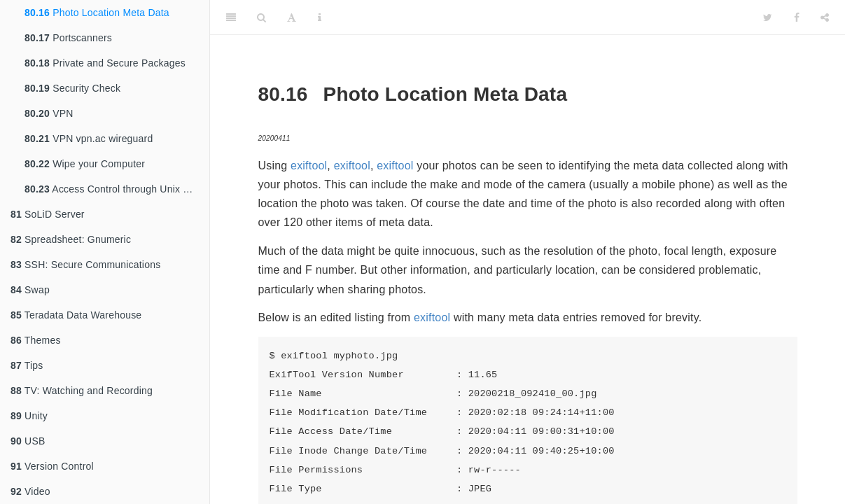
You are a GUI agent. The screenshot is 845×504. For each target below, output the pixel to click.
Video (30, 491)
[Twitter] (768, 17)
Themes (36, 340)
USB (28, 441)
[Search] (261, 17)
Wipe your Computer (85, 164)
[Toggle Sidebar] (231, 17)
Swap (30, 290)
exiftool (309, 166)
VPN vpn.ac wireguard (89, 139)
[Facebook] (797, 17)
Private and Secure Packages (105, 63)
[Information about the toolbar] (320, 17)
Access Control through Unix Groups (117, 189)
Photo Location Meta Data (97, 13)
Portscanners (68, 38)
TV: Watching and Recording (82, 391)
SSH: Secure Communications (85, 265)
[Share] (825, 17)
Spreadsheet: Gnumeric (71, 239)
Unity (29, 416)
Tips (27, 365)
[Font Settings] (292, 17)
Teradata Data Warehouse (76, 315)
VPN (49, 113)
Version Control (52, 466)
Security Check (72, 88)
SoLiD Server (48, 214)
